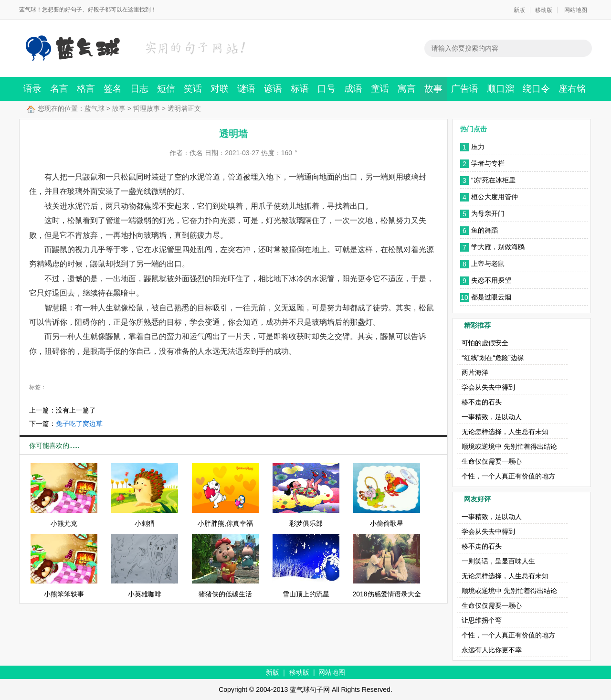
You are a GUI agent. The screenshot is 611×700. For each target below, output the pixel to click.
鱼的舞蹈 (485, 230)
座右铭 (572, 89)
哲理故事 (147, 108)
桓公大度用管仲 (495, 197)
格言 (86, 89)
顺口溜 (500, 89)
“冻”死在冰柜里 (493, 180)
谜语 (246, 89)
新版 (519, 10)
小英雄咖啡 (145, 594)
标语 (300, 89)
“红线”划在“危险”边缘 (493, 358)
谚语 (273, 89)
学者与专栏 (488, 163)
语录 (32, 89)
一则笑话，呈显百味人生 (498, 561)
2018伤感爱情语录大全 (386, 594)
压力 (478, 147)
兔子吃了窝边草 (79, 424)
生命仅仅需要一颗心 (492, 461)
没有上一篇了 (76, 410)
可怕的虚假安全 (485, 343)
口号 (327, 89)
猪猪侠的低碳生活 (225, 594)
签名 (113, 89)
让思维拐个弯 (482, 620)
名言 (59, 89)
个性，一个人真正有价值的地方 (508, 476)
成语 (353, 89)
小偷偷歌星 (387, 523)
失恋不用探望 (491, 280)
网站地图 (576, 10)
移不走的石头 (482, 402)
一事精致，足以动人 (492, 417)
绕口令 (536, 89)
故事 (433, 89)
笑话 (193, 89)
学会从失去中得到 (488, 387)
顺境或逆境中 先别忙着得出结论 (509, 446)
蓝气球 (95, 108)
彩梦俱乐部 (306, 523)
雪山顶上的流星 (306, 594)
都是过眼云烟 (491, 297)
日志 (139, 89)
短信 (166, 89)
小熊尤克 (64, 523)
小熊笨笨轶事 (64, 594)
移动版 (544, 10)
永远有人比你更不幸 (492, 650)
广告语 (465, 89)
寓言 (407, 89)
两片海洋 (475, 372)
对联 (220, 89)
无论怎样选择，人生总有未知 (505, 432)
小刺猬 (145, 523)
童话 (380, 89)
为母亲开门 (488, 213)
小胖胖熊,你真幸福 (225, 523)
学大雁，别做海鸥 (498, 247)
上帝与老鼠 (488, 264)
